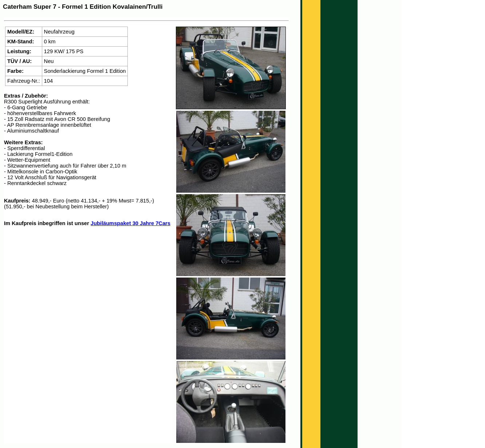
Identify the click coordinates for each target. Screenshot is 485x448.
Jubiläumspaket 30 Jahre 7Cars (131, 223)
